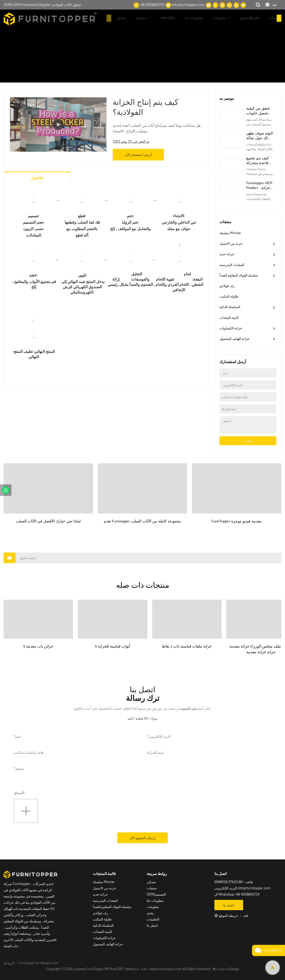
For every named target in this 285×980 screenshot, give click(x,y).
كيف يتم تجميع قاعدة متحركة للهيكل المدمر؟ (258, 163)
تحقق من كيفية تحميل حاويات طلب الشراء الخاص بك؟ (258, 115)
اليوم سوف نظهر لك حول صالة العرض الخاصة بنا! (260, 138)
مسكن (121, 18)
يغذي (150, 913)
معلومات (219, 18)
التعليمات (276, 18)
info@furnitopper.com (188, 5)
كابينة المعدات (229, 318)
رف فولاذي (227, 286)
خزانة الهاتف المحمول (235, 339)
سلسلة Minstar (230, 233)
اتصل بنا (152, 925)
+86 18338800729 (152, 5)
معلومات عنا (194, 18)
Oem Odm (168, 18)
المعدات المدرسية (232, 265)
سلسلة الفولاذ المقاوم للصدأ (239, 275)
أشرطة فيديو (250, 18)
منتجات (141, 18)
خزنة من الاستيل (231, 243)
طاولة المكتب (229, 296)
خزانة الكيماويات (231, 328)
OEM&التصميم (156, 894)
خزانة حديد (227, 254)
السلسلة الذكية (230, 307)
